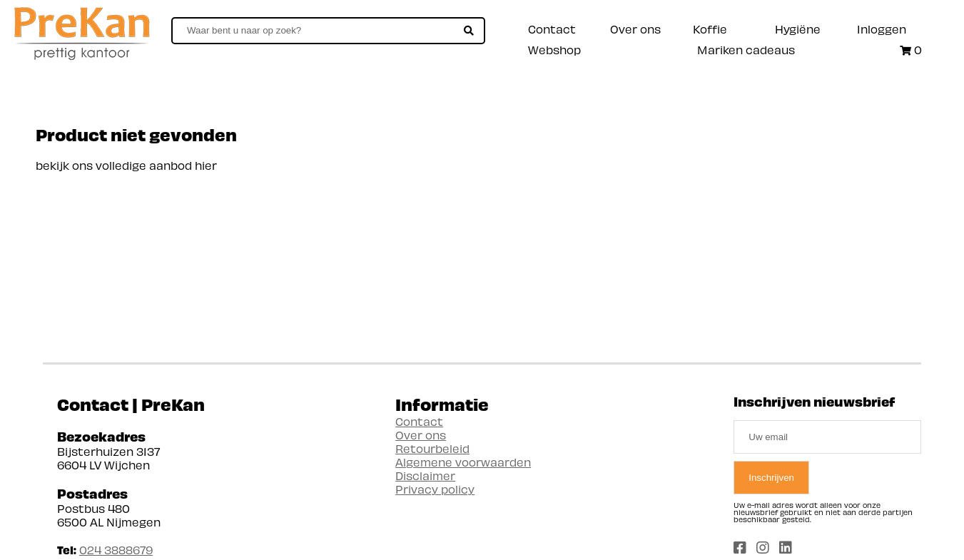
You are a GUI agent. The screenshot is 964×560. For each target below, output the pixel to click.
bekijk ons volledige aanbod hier (126, 165)
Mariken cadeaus (746, 50)
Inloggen (882, 29)
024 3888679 (116, 550)
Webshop (554, 50)
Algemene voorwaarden (463, 462)
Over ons (635, 29)
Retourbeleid (432, 448)
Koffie (710, 29)
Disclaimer (425, 475)
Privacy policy (435, 489)
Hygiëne (798, 29)
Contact (552, 29)
